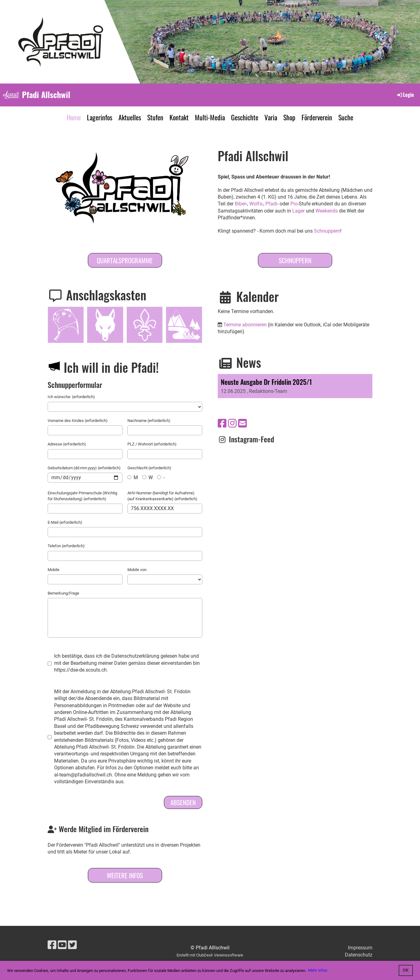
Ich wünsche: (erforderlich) (71, 397)
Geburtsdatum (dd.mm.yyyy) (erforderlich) (84, 468)
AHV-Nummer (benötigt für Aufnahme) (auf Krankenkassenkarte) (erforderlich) (162, 496)
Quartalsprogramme (125, 260)
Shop (289, 117)
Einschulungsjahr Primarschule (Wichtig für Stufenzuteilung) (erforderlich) (82, 496)
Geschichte (245, 117)
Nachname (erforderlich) (149, 421)
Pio (294, 204)
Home (74, 117)
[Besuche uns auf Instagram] (232, 423)
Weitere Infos (125, 875)
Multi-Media (210, 117)
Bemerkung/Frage (63, 593)
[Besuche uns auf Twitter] (72, 945)
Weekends (327, 211)
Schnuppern (327, 231)
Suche (346, 117)
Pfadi (271, 204)
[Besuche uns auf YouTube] (62, 945)
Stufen (155, 117)
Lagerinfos (100, 117)
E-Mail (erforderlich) (65, 522)
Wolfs (256, 204)
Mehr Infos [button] (318, 970)
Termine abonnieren (245, 325)
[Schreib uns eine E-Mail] (242, 423)
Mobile (54, 570)
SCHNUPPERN (295, 260)
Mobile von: (137, 570)
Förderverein (317, 117)
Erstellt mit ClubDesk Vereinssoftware (210, 955)
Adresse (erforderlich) (67, 444)
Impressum (360, 948)
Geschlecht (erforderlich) (149, 468)
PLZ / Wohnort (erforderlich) (152, 444)
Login (405, 95)
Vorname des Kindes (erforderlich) (78, 421)
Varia (271, 117)
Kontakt (179, 117)
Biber (240, 204)
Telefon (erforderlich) (66, 546)
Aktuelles (130, 117)
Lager (298, 211)
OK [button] (406, 970)
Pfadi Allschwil (46, 95)
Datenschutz (359, 955)
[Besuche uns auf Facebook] (222, 423)
